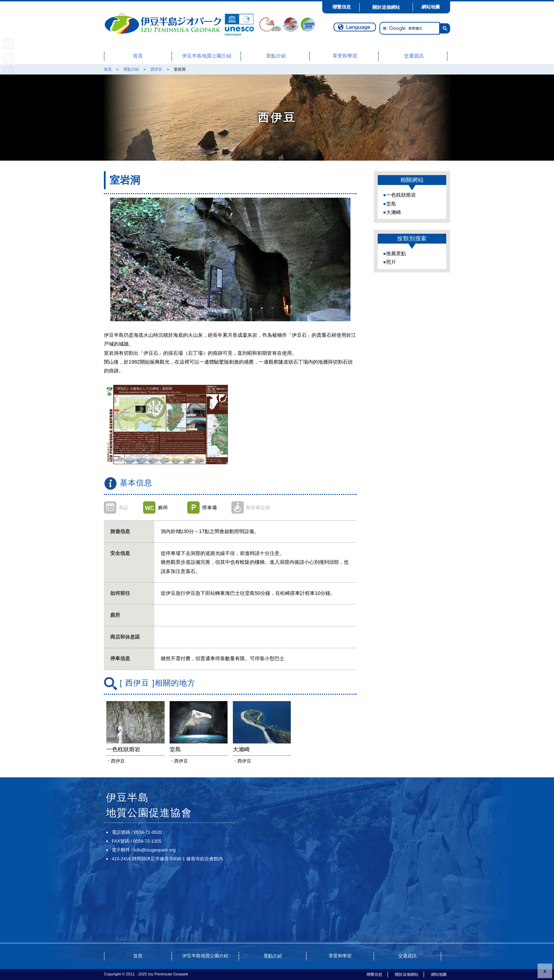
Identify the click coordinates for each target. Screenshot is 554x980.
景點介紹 (276, 56)
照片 (391, 262)
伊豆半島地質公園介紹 (207, 56)
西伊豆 (156, 69)
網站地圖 (431, 7)
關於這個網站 (386, 7)
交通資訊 (414, 56)
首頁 (138, 56)
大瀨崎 (394, 212)
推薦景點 (396, 253)
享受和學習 (345, 56)
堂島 (391, 204)
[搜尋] (409, 28)
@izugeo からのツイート (276, 793)
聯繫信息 (342, 7)
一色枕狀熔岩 (401, 195)
